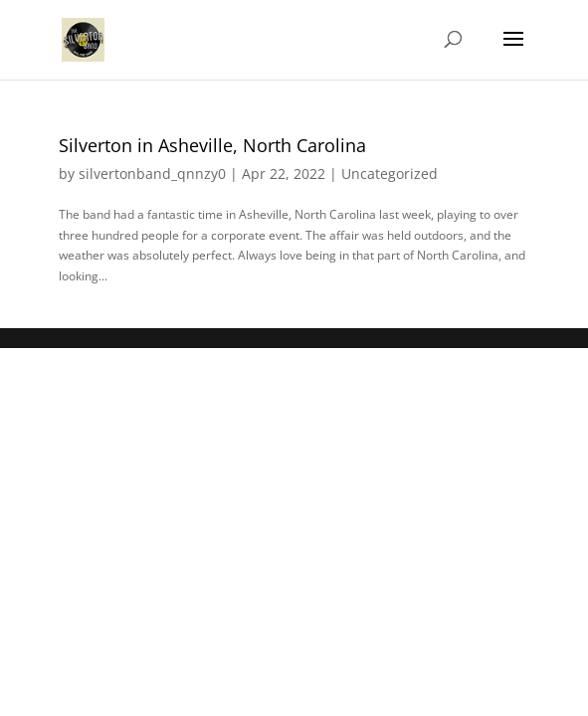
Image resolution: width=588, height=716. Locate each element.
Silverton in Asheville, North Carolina (212, 145)
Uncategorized (390, 174)
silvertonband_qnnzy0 (152, 174)
